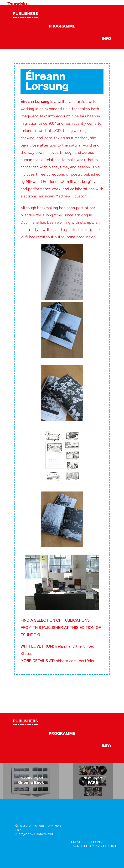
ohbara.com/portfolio (75, 660)
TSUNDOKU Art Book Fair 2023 (93, 846)
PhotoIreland (44, 834)
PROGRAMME (62, 26)
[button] (115, 3)
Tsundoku (18, 4)
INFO (106, 39)
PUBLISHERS (25, 14)
